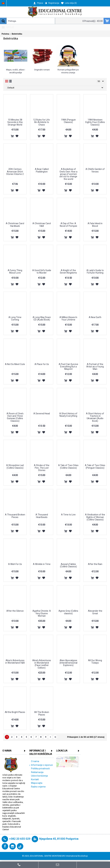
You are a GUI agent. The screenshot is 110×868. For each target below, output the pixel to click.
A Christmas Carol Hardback (15, 225)
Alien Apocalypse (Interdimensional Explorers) (68, 663)
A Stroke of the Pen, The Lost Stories (42, 468)
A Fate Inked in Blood (95, 225)
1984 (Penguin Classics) (68, 121)
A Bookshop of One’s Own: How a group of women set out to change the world (68, 174)
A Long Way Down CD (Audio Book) (42, 318)
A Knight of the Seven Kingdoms (68, 272)
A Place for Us (42, 364)
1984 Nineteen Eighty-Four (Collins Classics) (95, 122)
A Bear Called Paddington (42, 170)
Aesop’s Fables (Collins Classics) (68, 565)
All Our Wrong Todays (95, 662)
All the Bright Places (15, 712)
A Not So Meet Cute (15, 364)
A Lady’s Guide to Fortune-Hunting (95, 272)
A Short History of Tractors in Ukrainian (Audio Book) (95, 417)
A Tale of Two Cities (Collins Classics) (68, 466)
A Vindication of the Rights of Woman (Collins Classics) (95, 517)
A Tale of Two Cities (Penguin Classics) (95, 466)
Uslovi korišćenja (39, 776)
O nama (34, 761)
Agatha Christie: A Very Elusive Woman (42, 613)
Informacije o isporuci (41, 765)
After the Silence (15, 611)
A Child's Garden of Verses (95, 170)
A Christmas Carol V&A (42, 225)
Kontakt (34, 780)
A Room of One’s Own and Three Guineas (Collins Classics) (15, 417)
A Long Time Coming (15, 318)
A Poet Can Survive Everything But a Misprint (68, 367)
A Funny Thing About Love (15, 272)
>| (55, 737)
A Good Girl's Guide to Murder (42, 272)
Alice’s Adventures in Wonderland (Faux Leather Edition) (42, 664)
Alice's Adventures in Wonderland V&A (15, 662)
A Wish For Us (15, 564)
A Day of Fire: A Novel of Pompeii (68, 225)
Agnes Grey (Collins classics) (68, 612)
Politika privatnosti (39, 769)
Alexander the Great (95, 612)
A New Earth (95, 317)
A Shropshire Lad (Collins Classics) (15, 466)
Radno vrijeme (37, 787)
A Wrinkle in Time (42, 564)
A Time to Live (68, 515)
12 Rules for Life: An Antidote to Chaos (42, 122)
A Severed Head (42, 414)
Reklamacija (36, 772)
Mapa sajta (36, 783)
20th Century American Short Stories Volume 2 (15, 172)
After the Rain (95, 564)
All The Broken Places (42, 713)
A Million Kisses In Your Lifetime (68, 318)
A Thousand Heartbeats (42, 516)
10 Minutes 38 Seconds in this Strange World (15, 122)
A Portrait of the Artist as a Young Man (95, 367)
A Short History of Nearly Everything (68, 415)
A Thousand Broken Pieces (15, 516)
